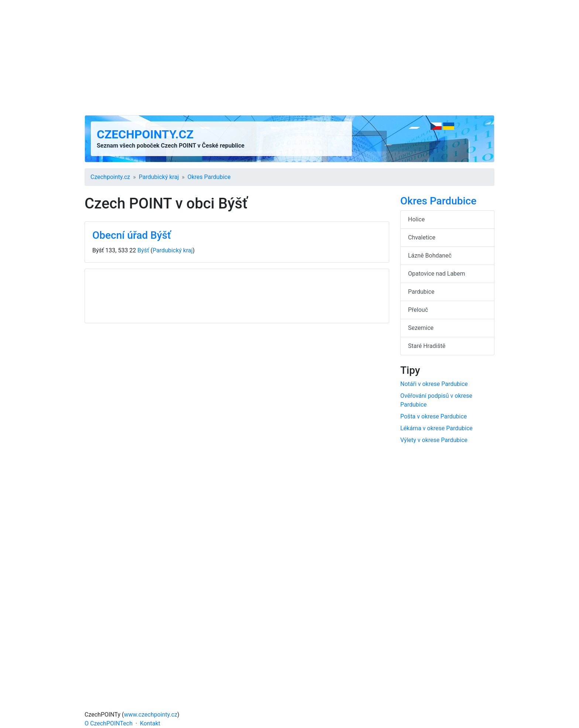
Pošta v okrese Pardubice (434, 416)
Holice (416, 219)
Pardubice (421, 292)
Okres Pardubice (209, 177)
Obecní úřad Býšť (132, 235)
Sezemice (421, 328)
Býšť (143, 250)
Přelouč (418, 310)
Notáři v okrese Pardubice (434, 384)
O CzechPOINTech (109, 723)
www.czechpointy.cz (151, 715)
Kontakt (150, 723)
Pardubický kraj (159, 177)
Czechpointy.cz (145, 134)
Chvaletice (422, 237)
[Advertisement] (289, 58)
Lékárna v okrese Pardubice (436, 428)
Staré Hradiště (427, 346)
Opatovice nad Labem (437, 274)
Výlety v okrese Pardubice (434, 440)
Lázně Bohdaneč (430, 256)
